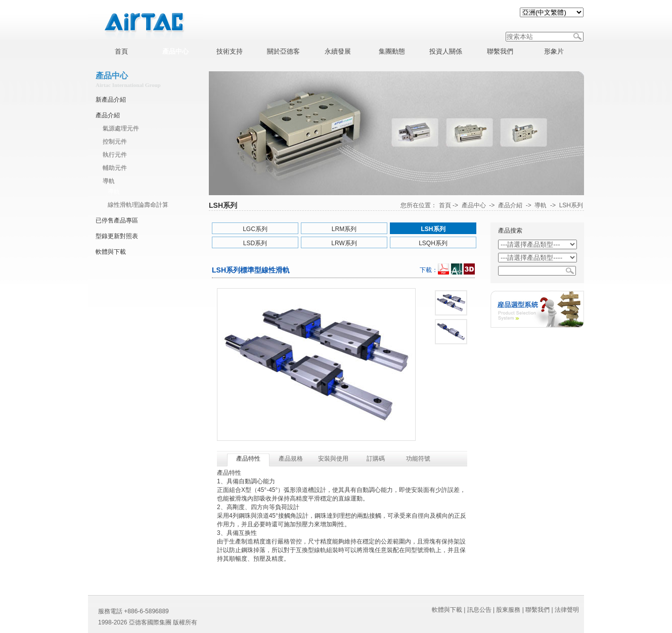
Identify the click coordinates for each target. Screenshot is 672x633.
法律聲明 (567, 610)
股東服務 (508, 610)
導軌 (109, 181)
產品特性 (248, 459)
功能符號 (418, 459)
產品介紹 (108, 115)
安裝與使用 (333, 459)
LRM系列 (344, 229)
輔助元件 (115, 168)
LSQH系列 (433, 243)
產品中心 (474, 205)
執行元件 (115, 155)
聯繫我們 (537, 610)
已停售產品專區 (117, 220)
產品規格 (291, 459)
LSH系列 (571, 205)
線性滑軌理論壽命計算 (138, 205)
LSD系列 (255, 243)
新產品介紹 (111, 100)
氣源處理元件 (121, 128)
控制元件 (115, 142)
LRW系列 (344, 243)
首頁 (445, 205)
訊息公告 (479, 610)
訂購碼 (376, 459)
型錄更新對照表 (117, 236)
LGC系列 (255, 229)
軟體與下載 (111, 252)
